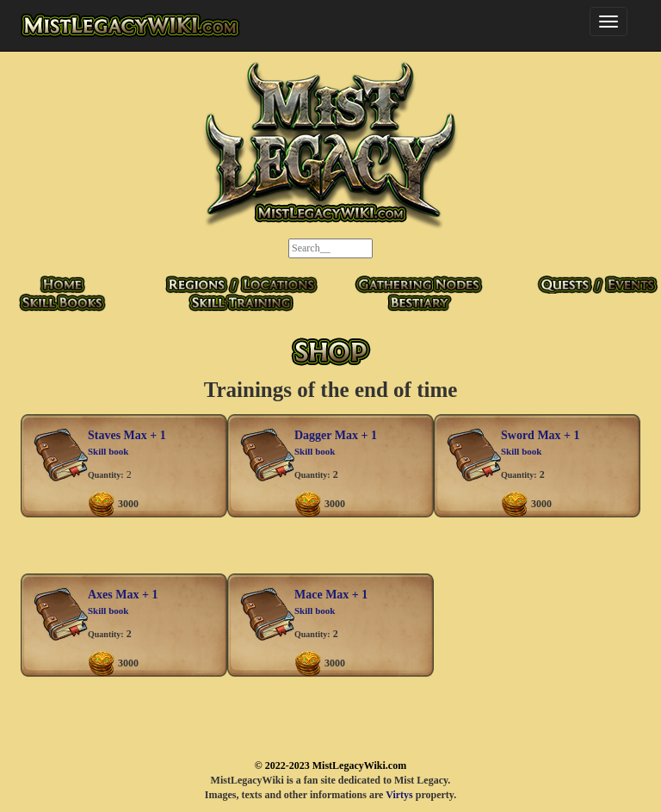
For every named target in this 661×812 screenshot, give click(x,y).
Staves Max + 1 (127, 435)
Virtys (399, 795)
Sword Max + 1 (541, 435)
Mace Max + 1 (331, 595)
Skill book (108, 451)
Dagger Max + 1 (336, 435)
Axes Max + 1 (123, 595)
